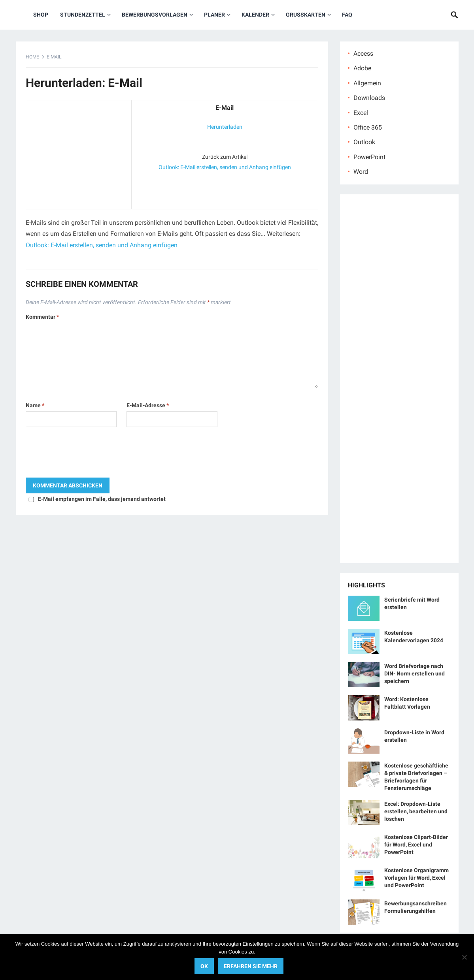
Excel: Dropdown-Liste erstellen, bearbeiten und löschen (416, 811)
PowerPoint (369, 157)
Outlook (364, 142)
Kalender (255, 15)
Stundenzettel (83, 15)
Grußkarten (306, 15)
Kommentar (42, 317)
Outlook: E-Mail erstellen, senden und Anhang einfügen (225, 167)
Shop (41, 15)
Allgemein (367, 83)
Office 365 (368, 127)
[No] (464, 957)
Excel (361, 113)
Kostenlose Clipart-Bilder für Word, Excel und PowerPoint (416, 845)
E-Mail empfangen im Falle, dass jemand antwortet (102, 499)
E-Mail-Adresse (148, 405)
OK (204, 966)
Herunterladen (225, 127)
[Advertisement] (79, 153)
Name (35, 405)
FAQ (347, 15)
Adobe (362, 68)
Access (363, 54)
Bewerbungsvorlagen (155, 15)
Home (32, 57)
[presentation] (86, 454)
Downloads (369, 98)
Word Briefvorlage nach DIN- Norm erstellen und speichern (415, 673)
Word (361, 172)
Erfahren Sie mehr (251, 966)
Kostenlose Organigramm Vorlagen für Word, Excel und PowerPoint (416, 878)
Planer (214, 15)
